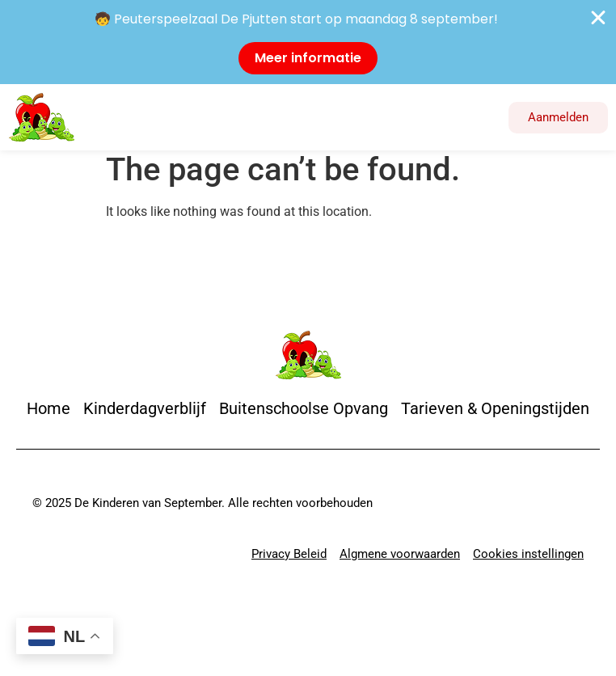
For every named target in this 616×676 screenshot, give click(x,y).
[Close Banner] (598, 18)
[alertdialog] (308, 42)
